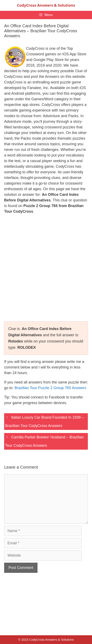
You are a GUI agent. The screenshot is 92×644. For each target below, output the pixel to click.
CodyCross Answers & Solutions (46, 5)
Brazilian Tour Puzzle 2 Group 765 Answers (50, 388)
